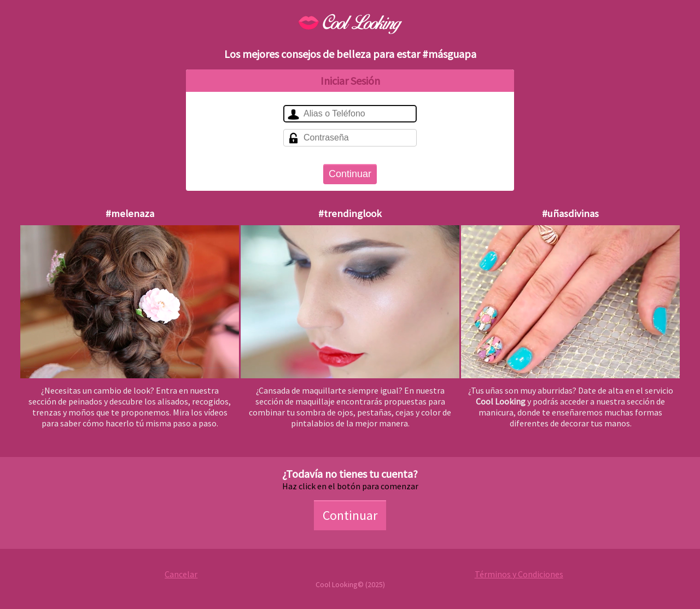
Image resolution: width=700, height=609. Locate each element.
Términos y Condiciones (519, 574)
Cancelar (181, 574)
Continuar (350, 174)
